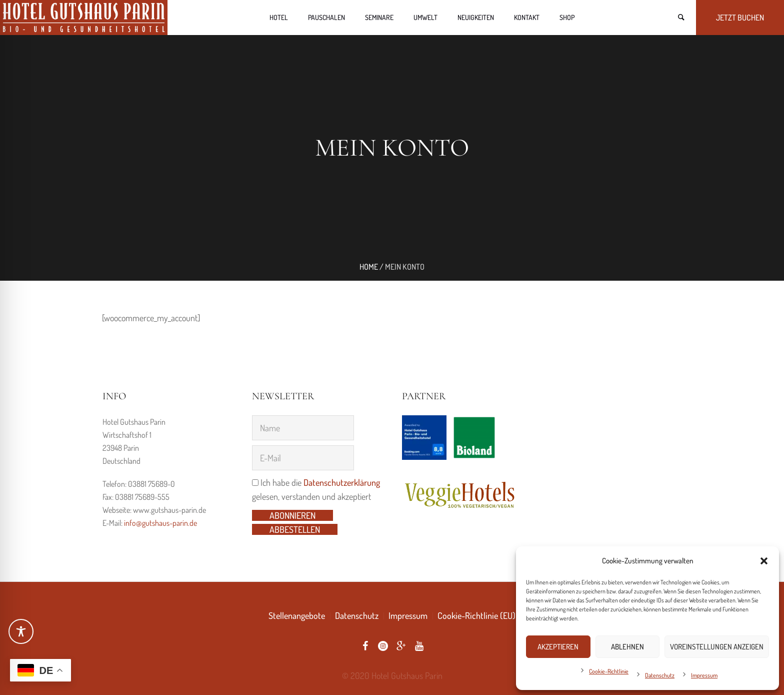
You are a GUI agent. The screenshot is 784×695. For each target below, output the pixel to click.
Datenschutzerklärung (342, 482)
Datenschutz (660, 675)
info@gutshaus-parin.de (160, 523)
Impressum (704, 675)
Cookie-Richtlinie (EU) (476, 615)
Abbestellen (295, 529)
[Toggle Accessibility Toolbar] (21, 631)
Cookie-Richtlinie (609, 671)
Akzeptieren (558, 647)
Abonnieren (292, 515)
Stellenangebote (297, 615)
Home (369, 267)
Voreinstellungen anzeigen (717, 647)
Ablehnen (627, 647)
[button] (764, 561)
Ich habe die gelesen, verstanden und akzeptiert (316, 489)
